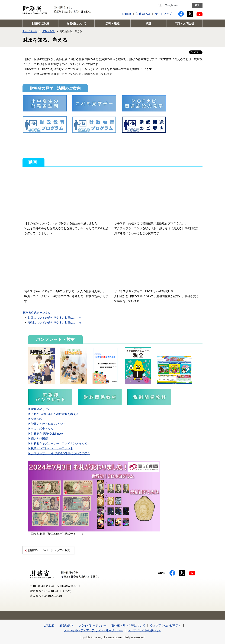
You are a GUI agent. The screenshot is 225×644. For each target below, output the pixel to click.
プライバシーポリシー (92, 625)
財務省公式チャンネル (37, 313)
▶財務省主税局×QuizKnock (46, 434)
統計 (149, 23)
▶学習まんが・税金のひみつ (46, 424)
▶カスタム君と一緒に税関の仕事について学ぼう (59, 453)
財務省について (76, 23)
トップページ (30, 31)
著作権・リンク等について (128, 625)
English (126, 14)
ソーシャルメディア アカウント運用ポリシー (93, 630)
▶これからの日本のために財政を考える (53, 414)
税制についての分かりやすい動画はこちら (55, 323)
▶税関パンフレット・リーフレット (51, 448)
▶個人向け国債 (38, 439)
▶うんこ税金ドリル (41, 429)
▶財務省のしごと (39, 409)
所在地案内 (66, 625)
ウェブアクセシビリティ (166, 625)
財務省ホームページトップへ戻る (49, 550)
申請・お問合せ (184, 23)
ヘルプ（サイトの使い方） (144, 630)
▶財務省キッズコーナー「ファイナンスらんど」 (59, 443)
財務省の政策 (41, 23)
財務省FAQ (143, 14)
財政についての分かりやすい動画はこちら (55, 318)
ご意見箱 (49, 625)
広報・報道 (112, 23)
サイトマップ (163, 14)
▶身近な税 (35, 419)
